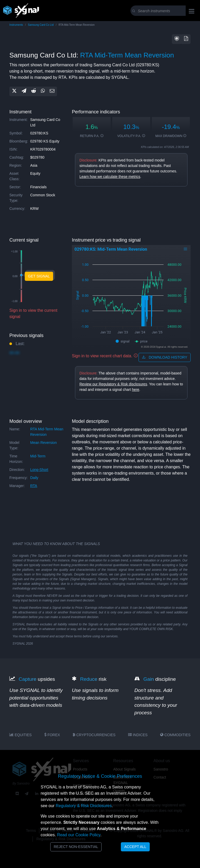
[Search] (165, 11)
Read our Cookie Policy (79, 835)
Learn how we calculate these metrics (110, 177)
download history (165, 357)
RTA (34, 486)
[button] (177, 39)
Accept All (135, 847)
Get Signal (39, 276)
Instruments (16, 25)
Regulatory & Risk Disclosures (84, 806)
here (136, 390)
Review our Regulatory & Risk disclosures (113, 384)
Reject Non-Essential (76, 847)
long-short (39, 470)
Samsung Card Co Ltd (41, 25)
